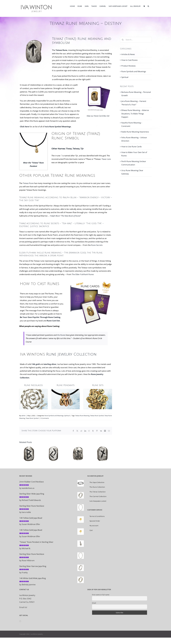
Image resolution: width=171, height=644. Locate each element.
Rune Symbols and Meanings (54, 416)
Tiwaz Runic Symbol (32, 418)
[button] (148, 6)
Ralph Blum (55, 216)
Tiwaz (69, 149)
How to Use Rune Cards (131, 147)
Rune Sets (98, 385)
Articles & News (128, 54)
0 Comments (45, 418)
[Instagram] (20, 621)
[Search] (123, 40)
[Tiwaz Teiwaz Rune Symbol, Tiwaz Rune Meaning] (34, 38)
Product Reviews (128, 66)
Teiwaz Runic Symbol (97, 416)
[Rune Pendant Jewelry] (66, 390)
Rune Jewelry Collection (71, 354)
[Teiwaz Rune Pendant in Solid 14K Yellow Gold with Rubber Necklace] (33, 134)
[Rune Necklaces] (33, 390)
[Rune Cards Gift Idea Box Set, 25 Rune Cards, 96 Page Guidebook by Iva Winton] (90, 282)
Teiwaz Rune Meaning (82, 416)
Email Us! (23, 607)
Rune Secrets (51, 223)
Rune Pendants (66, 385)
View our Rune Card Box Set (98, 116)
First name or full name (101, 595)
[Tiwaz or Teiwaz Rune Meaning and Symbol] (98, 84)
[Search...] (136, 40)
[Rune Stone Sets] (98, 390)
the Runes (61, 335)
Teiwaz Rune (64, 114)
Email (94, 603)
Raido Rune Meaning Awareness (135, 132)
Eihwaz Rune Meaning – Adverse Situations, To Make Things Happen (135, 114)
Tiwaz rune (106, 159)
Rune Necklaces (33, 385)
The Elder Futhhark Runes (83, 274)
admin (23, 416)
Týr (82, 149)
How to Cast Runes (129, 60)
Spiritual (67, 416)
